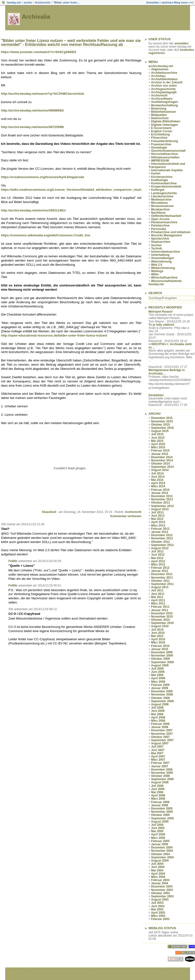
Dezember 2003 (162, 886)
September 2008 (162, 701)
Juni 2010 (158, 633)
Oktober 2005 (160, 815)
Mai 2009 (157, 675)
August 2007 (160, 743)
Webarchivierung (163, 268)
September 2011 (162, 584)
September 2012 (162, 545)
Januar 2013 (160, 532)
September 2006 (162, 779)
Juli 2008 (157, 708)
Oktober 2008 (160, 698)
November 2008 (162, 695)
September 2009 (162, 662)
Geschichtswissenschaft (168, 151)
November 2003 (162, 890)
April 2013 (158, 522)
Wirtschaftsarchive (164, 278)
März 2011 (158, 603)
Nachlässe (158, 213)
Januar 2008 (160, 727)
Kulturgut (158, 190)
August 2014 (160, 470)
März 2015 (158, 447)
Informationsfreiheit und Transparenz (167, 165)
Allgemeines (160, 69)
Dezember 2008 (162, 691)
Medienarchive (161, 200)
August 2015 (160, 431)
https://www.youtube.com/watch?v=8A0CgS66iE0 (39, 52)
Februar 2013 (160, 529)
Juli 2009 (157, 669)
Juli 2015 (157, 434)
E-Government (161, 128)
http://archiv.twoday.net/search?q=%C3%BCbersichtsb (43, 94)
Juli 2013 (157, 512)
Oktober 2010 (160, 620)
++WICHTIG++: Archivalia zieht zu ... (170, 346)
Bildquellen (159, 115)
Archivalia (36, 17)
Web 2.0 (157, 265)
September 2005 (162, 818)
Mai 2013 (157, 519)
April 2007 (158, 756)
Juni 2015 (158, 438)
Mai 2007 (157, 753)
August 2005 (160, 822)
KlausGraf (49, 512)
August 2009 (160, 665)
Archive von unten (164, 86)
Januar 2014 (160, 493)
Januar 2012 (160, 571)
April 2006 (158, 795)
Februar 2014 (160, 490)
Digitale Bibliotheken (166, 121)
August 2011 (160, 587)
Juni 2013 (158, 516)
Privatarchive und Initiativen (171, 232)
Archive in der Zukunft (167, 82)
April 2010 (158, 639)
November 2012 (162, 538)
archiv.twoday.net (161, 66)
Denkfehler (156, 395)
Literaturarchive (162, 196)
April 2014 (158, 483)
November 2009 (162, 656)
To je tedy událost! (161, 325)
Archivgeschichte (163, 89)
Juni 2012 (158, 555)
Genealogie (159, 148)
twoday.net (14, 2)
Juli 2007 (157, 747)
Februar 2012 (160, 568)
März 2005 (158, 838)
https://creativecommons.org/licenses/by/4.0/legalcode (43, 177)
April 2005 (158, 834)
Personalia (159, 229)
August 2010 (160, 626)
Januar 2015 (160, 454)
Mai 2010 (157, 636)
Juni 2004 (158, 867)
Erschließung (160, 134)
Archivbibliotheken (164, 79)
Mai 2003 (157, 909)
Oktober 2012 (160, 542)
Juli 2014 (157, 473)
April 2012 (158, 561)
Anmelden (153, 2)
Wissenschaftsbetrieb (166, 281)
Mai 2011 (157, 597)
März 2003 (158, 916)
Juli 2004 (157, 864)
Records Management (167, 235)
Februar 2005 (160, 841)
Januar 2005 (160, 844)
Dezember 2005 (162, 809)
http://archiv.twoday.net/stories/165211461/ (33, 210)
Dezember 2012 (162, 535)
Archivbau (158, 76)
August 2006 (160, 782)
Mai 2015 (157, 441)
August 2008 (160, 704)
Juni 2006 (158, 789)
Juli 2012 (157, 551)
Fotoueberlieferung (165, 141)
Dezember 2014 (162, 457)
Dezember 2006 (162, 770)
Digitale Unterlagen (165, 125)
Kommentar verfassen (126, 516)
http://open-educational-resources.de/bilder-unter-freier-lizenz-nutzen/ (54, 335)
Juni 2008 (158, 711)
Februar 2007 (160, 763)
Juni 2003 (158, 906)
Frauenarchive (161, 144)
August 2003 (160, 900)
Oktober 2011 (160, 581)
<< (191, 2)
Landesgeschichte (164, 193)
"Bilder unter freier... (66, 2)
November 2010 (162, 617)
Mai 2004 (157, 870)
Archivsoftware (162, 99)
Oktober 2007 (160, 737)
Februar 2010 (160, 646)
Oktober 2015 (160, 425)
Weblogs (157, 271)
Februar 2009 (160, 685)
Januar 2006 (160, 805)
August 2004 (160, 861)
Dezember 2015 (162, 418)
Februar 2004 (160, 880)
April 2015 (158, 444)
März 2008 (158, 721)
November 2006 (162, 773)
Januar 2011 (160, 610)
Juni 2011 (158, 594)
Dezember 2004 (162, 848)
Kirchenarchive (162, 177)
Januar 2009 (160, 688)
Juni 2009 (158, 672)
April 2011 (158, 600)
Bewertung (159, 109)
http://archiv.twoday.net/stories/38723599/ (32, 127)
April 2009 (158, 678)
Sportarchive (160, 239)
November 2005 (162, 812)
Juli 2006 (157, 786)
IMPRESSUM (160, 161)
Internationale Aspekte (167, 170)
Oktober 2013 (160, 503)
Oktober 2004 (160, 854)
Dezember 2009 (162, 652)
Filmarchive (159, 138)
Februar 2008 (160, 724)
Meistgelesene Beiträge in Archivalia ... (167, 372)
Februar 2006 (160, 802)
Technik (157, 248)
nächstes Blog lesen (175, 2)
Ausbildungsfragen (165, 102)
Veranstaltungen (163, 258)
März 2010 (158, 642)
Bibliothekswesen (164, 112)
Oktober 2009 (160, 659)
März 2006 (158, 799)
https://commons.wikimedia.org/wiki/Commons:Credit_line (46, 235)
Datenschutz (160, 118)
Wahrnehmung (161, 262)
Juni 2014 (158, 477)
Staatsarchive (161, 242)
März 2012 (158, 565)
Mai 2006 (157, 792)
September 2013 (162, 506)
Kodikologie (160, 180)
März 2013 (158, 526)
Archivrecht (43, 2)
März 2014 (158, 486)
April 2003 (158, 913)
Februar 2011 (160, 607)
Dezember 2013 (162, 496)
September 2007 (162, 740)
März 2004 (158, 877)
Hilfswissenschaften (165, 157)
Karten (156, 173)
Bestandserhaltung (165, 105)
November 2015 (162, 421)
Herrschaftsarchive (165, 154)
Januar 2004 (160, 883)
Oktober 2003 (160, 893)
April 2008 (158, 717)
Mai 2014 (157, 480)
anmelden (181, 43)
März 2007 (158, 760)
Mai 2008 (157, 714)
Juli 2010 (157, 630)
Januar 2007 (160, 766)
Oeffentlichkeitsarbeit (166, 216)
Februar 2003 (160, 919)
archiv (28, 2)
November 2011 (162, 578)
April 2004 (158, 874)
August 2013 (160, 509)
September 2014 (162, 467)
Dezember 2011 (162, 574)
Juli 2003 (157, 903)
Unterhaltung (160, 255)
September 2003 (162, 896)
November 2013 (162, 499)
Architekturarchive (164, 73)
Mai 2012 (157, 558)
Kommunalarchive (164, 183)
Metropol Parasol (160, 312)
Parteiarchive (160, 226)
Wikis (155, 274)
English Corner (162, 131)
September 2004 (162, 857)
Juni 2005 (158, 828)
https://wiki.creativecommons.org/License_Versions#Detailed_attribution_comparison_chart (71, 190)
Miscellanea (159, 203)
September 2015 (162, 428)
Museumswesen (162, 206)
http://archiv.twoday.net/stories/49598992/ (32, 110)
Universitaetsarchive (166, 252)
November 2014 (162, 460)
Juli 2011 (157, 590)
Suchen (156, 245)
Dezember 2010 (162, 613)
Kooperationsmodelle (166, 187)
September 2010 (162, 623)
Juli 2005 (157, 825)
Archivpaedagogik (164, 92)
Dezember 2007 (162, 730)
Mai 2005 (157, 831)
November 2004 (162, 851)
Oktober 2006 (160, 776)
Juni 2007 (158, 750)
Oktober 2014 (160, 464)
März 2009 (158, 682)
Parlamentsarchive (164, 222)
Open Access (160, 219)
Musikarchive (160, 209)
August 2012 (160, 548)
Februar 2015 (160, 451)
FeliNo (13, 561)
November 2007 (162, 734)
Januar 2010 (160, 649)
